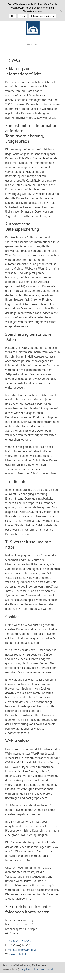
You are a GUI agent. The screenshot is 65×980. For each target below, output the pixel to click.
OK (13, 16)
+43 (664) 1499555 (19, 941)
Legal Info (26, 969)
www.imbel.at (17, 954)
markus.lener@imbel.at (23, 950)
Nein (22, 16)
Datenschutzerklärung (42, 16)
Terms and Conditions (46, 969)
